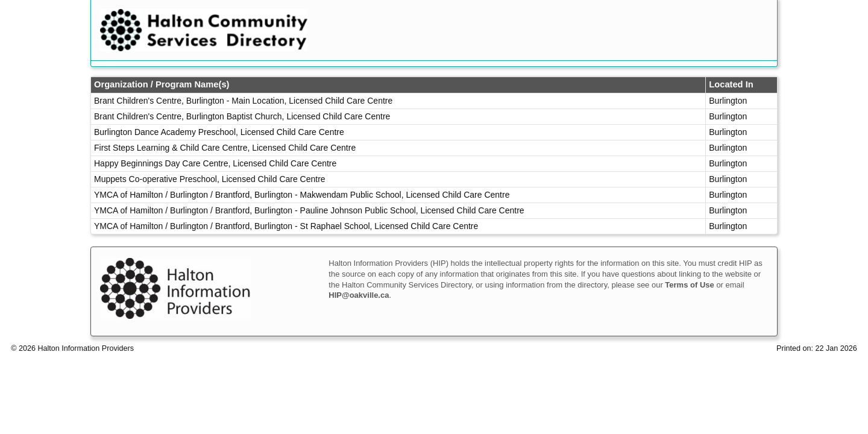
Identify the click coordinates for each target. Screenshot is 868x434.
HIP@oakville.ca (359, 295)
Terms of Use (689, 285)
